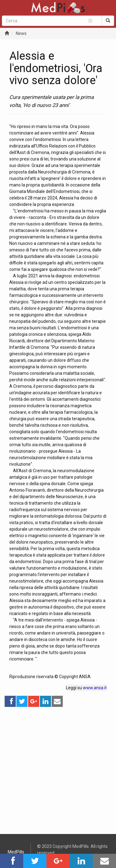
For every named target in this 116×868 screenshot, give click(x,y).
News (21, 33)
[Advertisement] (58, 765)
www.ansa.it (95, 688)
